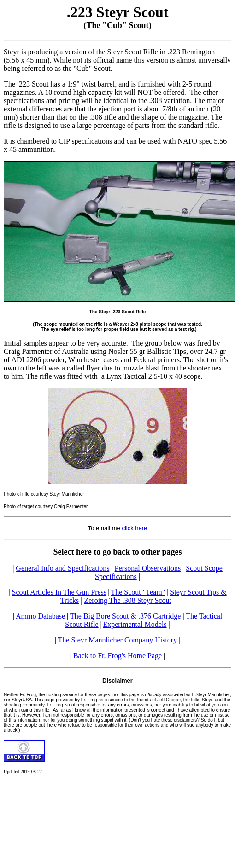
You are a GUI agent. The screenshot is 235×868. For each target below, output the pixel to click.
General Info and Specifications (62, 568)
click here (134, 528)
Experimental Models (135, 624)
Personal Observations (148, 568)
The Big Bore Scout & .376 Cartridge (125, 616)
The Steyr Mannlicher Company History (118, 640)
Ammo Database (40, 616)
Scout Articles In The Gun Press (59, 592)
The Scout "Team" (138, 592)
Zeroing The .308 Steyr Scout (127, 600)
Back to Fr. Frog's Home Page (117, 656)
